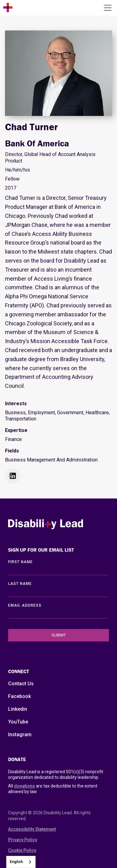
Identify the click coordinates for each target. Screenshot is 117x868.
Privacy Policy (23, 840)
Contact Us (21, 684)
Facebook (19, 696)
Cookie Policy (22, 850)
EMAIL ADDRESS (25, 605)
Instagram (20, 735)
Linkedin (18, 709)
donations (24, 786)
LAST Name (20, 584)
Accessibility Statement (32, 829)
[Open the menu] (108, 8)
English (16, 862)
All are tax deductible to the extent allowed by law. (53, 789)
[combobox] (21, 862)
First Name (20, 562)
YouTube (18, 722)
